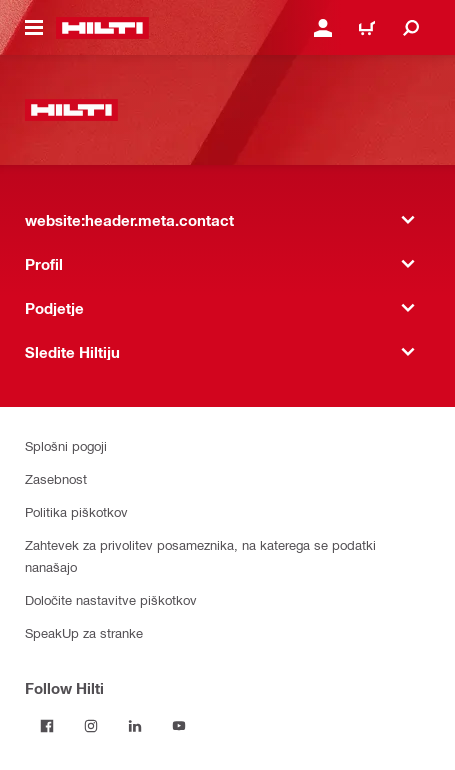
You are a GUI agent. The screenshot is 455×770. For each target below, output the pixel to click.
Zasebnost (56, 478)
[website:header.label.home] (102, 28)
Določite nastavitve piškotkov (111, 599)
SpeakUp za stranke (84, 632)
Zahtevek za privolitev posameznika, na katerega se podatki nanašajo (200, 555)
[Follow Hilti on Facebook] (47, 726)
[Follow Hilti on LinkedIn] (135, 726)
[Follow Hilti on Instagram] (91, 726)
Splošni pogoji (66, 445)
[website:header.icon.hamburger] (34, 28)
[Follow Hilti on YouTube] (179, 726)
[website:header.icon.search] (411, 28)
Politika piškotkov (76, 511)
